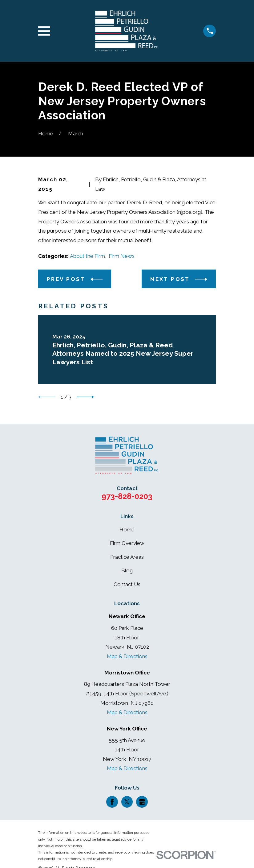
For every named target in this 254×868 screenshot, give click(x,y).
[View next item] (85, 397)
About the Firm (87, 256)
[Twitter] (127, 802)
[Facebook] (112, 802)
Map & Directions (127, 656)
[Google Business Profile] (142, 802)
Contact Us (127, 584)
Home (127, 530)
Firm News (122, 256)
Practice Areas (127, 557)
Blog (127, 570)
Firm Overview (127, 543)
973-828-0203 (127, 496)
